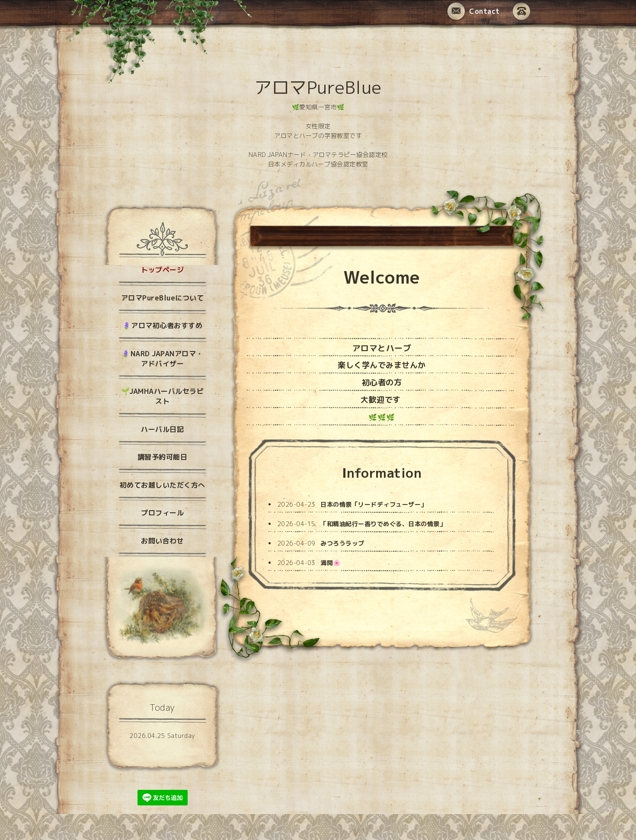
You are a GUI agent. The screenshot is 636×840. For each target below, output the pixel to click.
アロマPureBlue (318, 87)
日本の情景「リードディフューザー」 (374, 504)
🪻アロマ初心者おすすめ (163, 326)
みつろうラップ (342, 543)
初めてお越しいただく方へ (163, 485)
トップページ (162, 270)
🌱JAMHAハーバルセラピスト (163, 396)
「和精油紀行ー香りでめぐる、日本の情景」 (383, 524)
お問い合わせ (162, 541)
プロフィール (162, 513)
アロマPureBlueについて (163, 298)
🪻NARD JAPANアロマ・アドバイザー (162, 359)
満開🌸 (331, 563)
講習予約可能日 (163, 457)
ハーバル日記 (162, 429)
